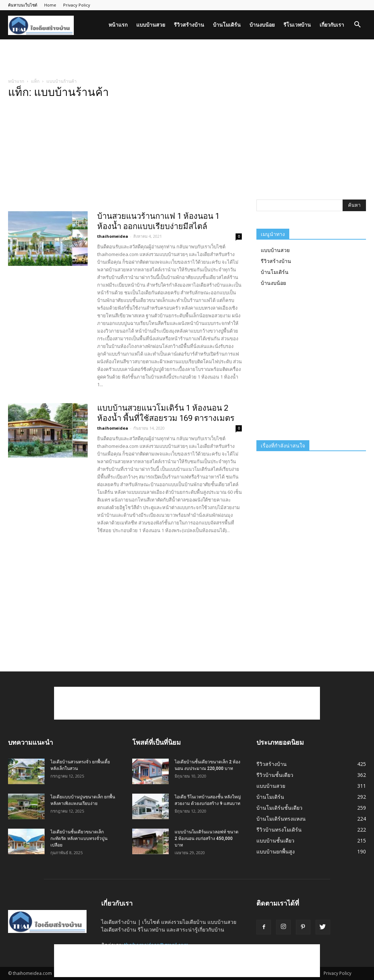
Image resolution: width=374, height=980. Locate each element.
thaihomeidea (113, 236)
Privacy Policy (77, 5)
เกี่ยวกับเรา (332, 25)
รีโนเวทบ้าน (297, 25)
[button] (357, 25)
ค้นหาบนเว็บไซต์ (23, 5)
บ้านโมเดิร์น (227, 25)
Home (50, 5)
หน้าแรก (118, 25)
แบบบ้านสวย (151, 25)
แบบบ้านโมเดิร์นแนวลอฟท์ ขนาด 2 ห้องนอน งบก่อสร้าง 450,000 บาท (207, 838)
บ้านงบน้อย (262, 25)
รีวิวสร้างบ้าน (189, 25)
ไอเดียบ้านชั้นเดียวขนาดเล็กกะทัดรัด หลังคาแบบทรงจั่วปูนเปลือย (79, 838)
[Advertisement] (187, 59)
